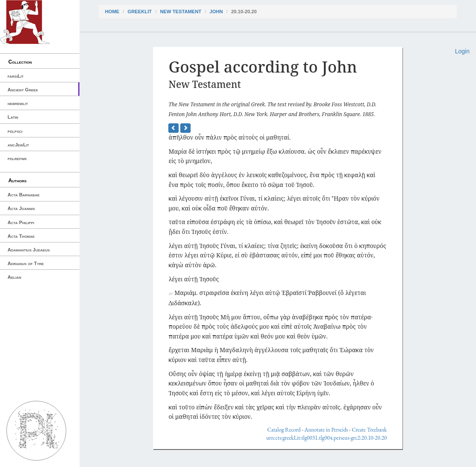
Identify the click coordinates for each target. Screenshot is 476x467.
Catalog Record (284, 430)
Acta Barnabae (24, 195)
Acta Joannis (21, 208)
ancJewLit (18, 145)
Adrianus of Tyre (26, 263)
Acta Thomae (21, 236)
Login (462, 51)
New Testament (181, 12)
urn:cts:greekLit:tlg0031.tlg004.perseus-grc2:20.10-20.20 (326, 438)
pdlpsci (15, 131)
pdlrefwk (17, 158)
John (216, 12)
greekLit (140, 12)
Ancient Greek (23, 90)
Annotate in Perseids (326, 430)
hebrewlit (18, 103)
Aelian (15, 277)
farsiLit (16, 76)
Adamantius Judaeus (29, 250)
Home (112, 12)
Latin (13, 117)
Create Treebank (369, 430)
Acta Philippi (21, 222)
